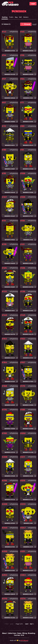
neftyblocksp (14, 32)
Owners (26, 17)
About (5, 633)
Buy (16, 17)
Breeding (32, 633)
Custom (17, 635)
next (27, 624)
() (34, 24)
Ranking (5, 17)
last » (32, 624)
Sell (20, 17)
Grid (22, 635)
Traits (11, 17)
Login (33, 4)
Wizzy (25, 633)
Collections (12, 633)
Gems (19, 633)
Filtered (26, 24)
